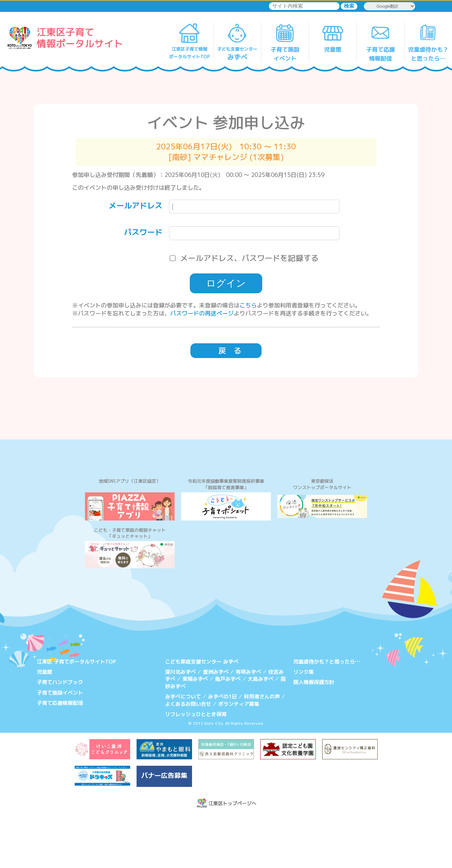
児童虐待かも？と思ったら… (327, 714)
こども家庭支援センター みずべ (202, 714)
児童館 (45, 724)
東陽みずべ (195, 731)
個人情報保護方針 (314, 734)
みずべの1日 (222, 748)
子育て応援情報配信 (60, 755)
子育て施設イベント (60, 745)
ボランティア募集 (239, 756)
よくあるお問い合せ (188, 756)
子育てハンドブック (60, 734)
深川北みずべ (180, 724)
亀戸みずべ (228, 731)
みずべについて (183, 748)
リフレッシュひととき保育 (196, 766)
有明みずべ (248, 724)
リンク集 (304, 724)
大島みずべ (261, 731)
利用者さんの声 (262, 748)
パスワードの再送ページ (202, 313)
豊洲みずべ (216, 724)
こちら (248, 305)
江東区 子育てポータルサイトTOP (76, 714)
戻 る (230, 351)
